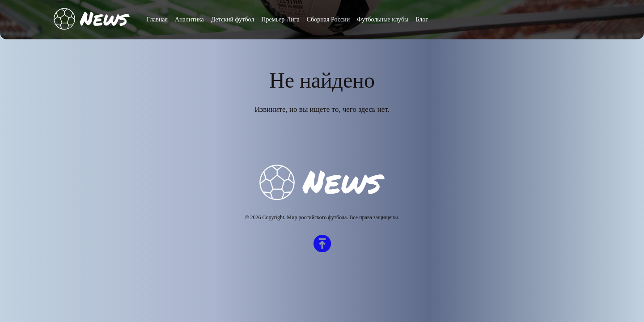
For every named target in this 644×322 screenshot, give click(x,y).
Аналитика (189, 19)
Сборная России (328, 19)
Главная (157, 19)
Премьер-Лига (280, 19)
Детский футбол (233, 19)
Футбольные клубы (383, 19)
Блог (422, 19)
